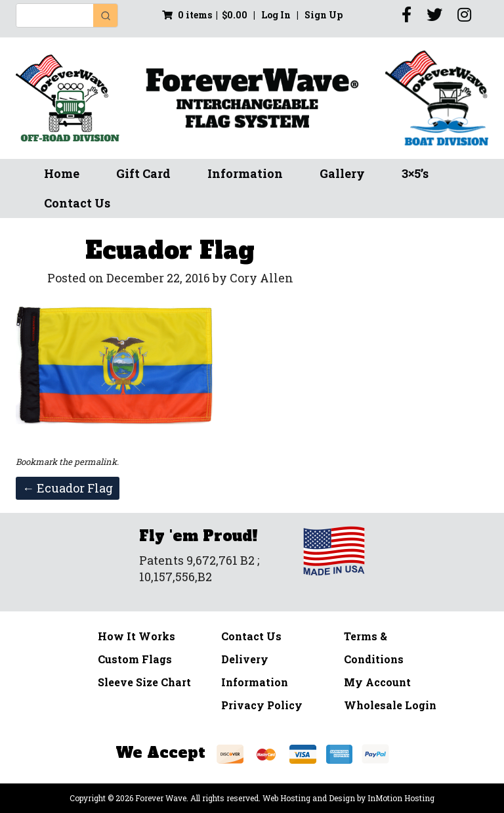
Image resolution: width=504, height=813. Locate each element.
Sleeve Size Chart (144, 682)
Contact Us (77, 203)
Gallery (342, 173)
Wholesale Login (390, 705)
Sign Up (324, 15)
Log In (277, 15)
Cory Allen (262, 278)
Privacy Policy (262, 705)
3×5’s (415, 173)
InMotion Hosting (401, 798)
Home (62, 173)
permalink (95, 462)
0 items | (205, 15)
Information (245, 173)
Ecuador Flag (68, 488)
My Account (377, 682)
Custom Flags (135, 659)
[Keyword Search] (55, 15)
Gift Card (143, 173)
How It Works (136, 636)
